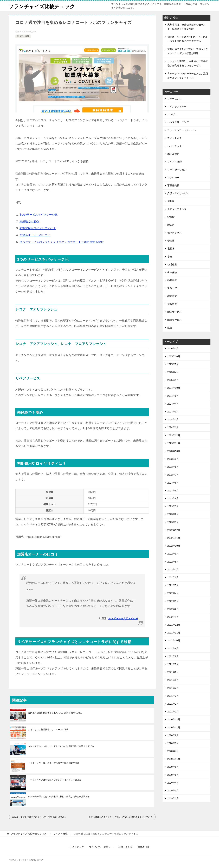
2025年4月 (173, 372)
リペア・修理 (23, 36)
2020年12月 (174, 719)
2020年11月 (174, 727)
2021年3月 (173, 696)
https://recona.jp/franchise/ (123, 618)
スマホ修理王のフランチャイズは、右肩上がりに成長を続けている (120, 817)
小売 (170, 257)
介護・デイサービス (178, 193)
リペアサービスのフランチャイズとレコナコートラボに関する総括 (62, 242)
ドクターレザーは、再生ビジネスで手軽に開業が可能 (54, 763)
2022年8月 (173, 562)
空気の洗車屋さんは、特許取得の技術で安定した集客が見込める (59, 797)
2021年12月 (174, 625)
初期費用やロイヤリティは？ (38, 228)
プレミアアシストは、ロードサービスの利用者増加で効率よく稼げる (61, 746)
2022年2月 (173, 609)
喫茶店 (171, 225)
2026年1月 (173, 349)
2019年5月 (173, 775)
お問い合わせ (125, 847)
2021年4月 (173, 688)
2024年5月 (173, 396)
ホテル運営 (173, 154)
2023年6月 (173, 483)
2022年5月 (173, 585)
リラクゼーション (177, 170)
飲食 (170, 328)
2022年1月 (173, 617)
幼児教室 (172, 264)
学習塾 (171, 241)
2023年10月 (174, 451)
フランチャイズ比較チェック (43, 6)
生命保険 (172, 272)
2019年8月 (173, 767)
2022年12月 (174, 530)
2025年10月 (174, 356)
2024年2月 (173, 419)
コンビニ (172, 114)
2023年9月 (173, 459)
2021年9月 (173, 649)
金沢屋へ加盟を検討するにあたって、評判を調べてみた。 (56, 713)
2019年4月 (173, 783)
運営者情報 (144, 847)
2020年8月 (173, 743)
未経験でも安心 (29, 221)
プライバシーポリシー (101, 847)
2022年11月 (174, 538)
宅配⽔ (171, 249)
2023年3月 (173, 506)
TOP (29, 834)
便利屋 (171, 201)
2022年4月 (173, 593)
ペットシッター (176, 146)
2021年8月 (173, 656)
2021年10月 (174, 640)
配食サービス (175, 320)
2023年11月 (174, 443)
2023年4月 (173, 498)
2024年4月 (173, 404)
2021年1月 (173, 712)
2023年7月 (173, 475)
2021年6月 (173, 672)
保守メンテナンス (177, 209)
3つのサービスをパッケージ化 (39, 215)
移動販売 (172, 280)
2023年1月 (173, 522)
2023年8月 (173, 467)
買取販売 (172, 304)
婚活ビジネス (175, 233)
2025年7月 (173, 364)
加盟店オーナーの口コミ (35, 235)
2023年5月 (173, 491)
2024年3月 (173, 412)
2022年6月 (173, 577)
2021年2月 (173, 704)
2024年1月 (173, 427)
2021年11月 (174, 633)
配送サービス (175, 312)
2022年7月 (173, 570)
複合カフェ (173, 288)
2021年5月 (173, 680)
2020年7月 (173, 751)
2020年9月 (173, 735)
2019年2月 (173, 798)
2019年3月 (173, 791)
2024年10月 (174, 388)
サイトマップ (77, 847)
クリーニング (175, 99)
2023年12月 (174, 435)
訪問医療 (172, 296)
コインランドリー (177, 106)
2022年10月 (174, 546)
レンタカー (173, 178)
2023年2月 (173, 514)
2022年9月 (173, 554)
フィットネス (175, 138)
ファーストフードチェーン (182, 130)
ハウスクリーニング (178, 122)
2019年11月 (174, 759)
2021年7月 (173, 664)
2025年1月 (173, 380)
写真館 (171, 217)
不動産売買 (173, 185)
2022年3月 (173, 601)
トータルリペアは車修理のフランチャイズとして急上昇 (55, 780)
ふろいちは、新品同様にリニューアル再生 (48, 730)
